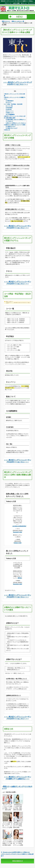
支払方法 (9, 109)
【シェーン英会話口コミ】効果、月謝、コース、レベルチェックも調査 (7, 825)
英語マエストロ (6, 21)
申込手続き (9, 108)
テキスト (9, 103)
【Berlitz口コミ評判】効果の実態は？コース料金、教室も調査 (18, 825)
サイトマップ (31, 3)
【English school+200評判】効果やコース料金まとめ (16, 852)
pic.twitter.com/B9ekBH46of (19, 526)
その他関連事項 (10, 115)
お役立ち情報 (16, 3)
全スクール (24, 3)
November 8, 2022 (17, 532)
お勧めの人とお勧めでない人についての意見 (15, 125)
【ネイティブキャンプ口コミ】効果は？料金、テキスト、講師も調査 (7, 807)
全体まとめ (7, 130)
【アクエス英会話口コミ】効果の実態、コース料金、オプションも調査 (18, 843)
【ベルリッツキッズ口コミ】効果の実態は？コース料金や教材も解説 (7, 843)
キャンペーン (10, 111)
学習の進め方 (10, 101)
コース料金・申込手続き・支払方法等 (13, 104)
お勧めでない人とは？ (12, 128)
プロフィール (8, 3)
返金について (10, 113)
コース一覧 (9, 106)
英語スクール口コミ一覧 (18, 21)
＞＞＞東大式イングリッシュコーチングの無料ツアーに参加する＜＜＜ (17, 778)
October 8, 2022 (18, 543)
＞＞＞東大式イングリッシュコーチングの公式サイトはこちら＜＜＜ (18, 83)
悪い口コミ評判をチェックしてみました (16, 123)
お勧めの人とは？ (11, 126)
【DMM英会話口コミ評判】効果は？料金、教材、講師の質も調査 (18, 807)
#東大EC (20, 578)
